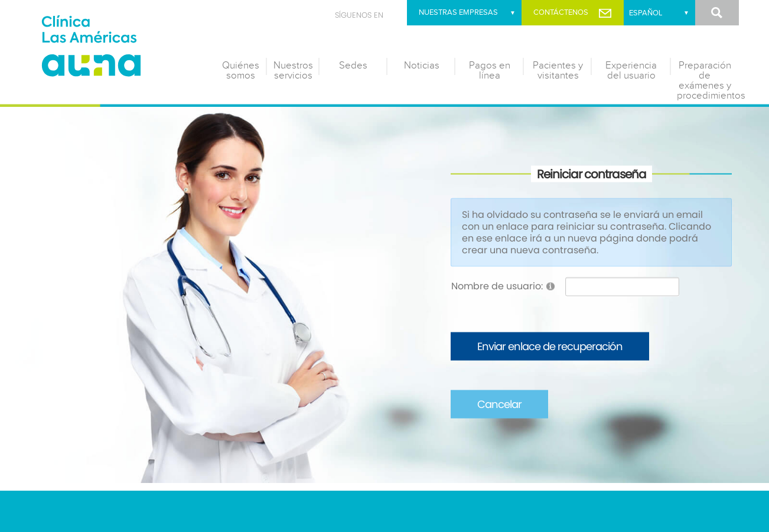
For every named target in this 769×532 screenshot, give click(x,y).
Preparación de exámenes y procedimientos (708, 81)
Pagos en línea (490, 71)
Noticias (422, 66)
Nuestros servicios (293, 71)
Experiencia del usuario (631, 71)
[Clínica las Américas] (119, 48)
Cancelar (499, 404)
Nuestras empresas (458, 12)
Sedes (353, 66)
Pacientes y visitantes (558, 71)
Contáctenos (561, 12)
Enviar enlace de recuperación (550, 346)
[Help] (550, 286)
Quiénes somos (241, 71)
